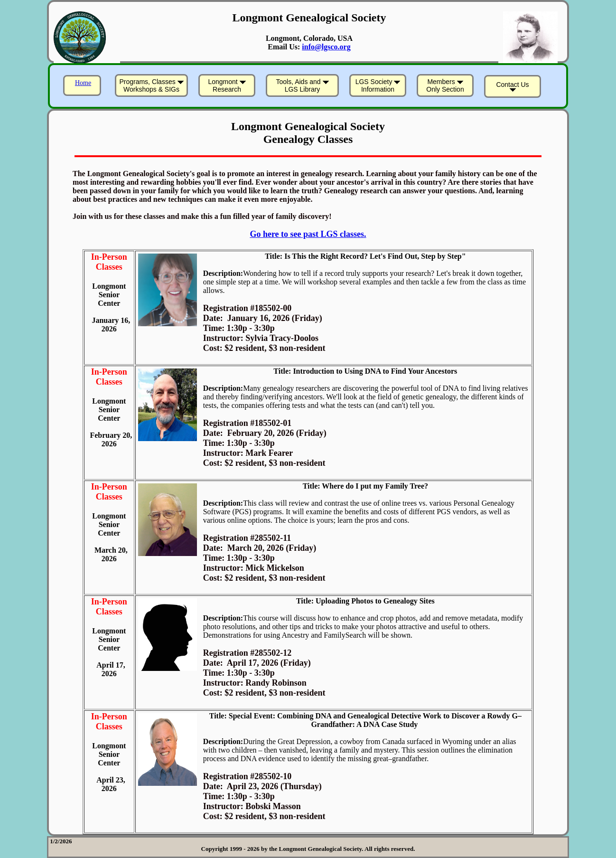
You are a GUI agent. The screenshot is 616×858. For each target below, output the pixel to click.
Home (83, 83)
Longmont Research (227, 85)
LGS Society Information (378, 85)
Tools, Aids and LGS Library (302, 85)
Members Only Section (445, 85)
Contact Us (512, 86)
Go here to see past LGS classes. (308, 234)
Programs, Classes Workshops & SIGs (151, 85)
